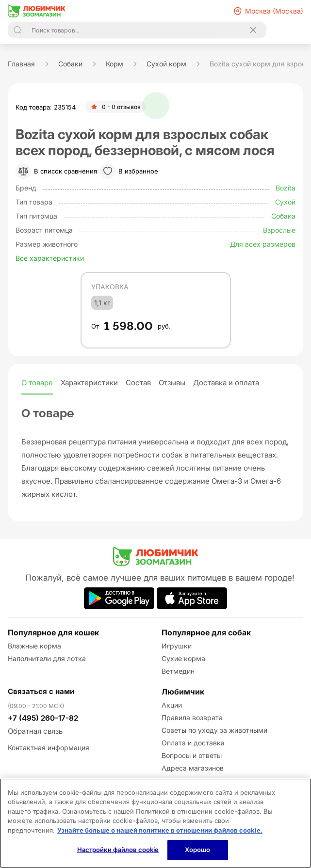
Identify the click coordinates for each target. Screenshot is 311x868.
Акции (172, 705)
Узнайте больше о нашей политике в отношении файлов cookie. (160, 830)
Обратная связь (35, 731)
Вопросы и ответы (192, 755)
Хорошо (198, 850)
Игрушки (177, 646)
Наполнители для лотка (47, 658)
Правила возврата (192, 718)
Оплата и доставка (193, 743)
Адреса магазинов (193, 768)
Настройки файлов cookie (118, 850)
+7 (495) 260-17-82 (43, 718)
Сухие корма (183, 658)
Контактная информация (49, 748)
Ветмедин (178, 671)
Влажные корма (34, 646)
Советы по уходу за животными (214, 730)
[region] (155, 823)
